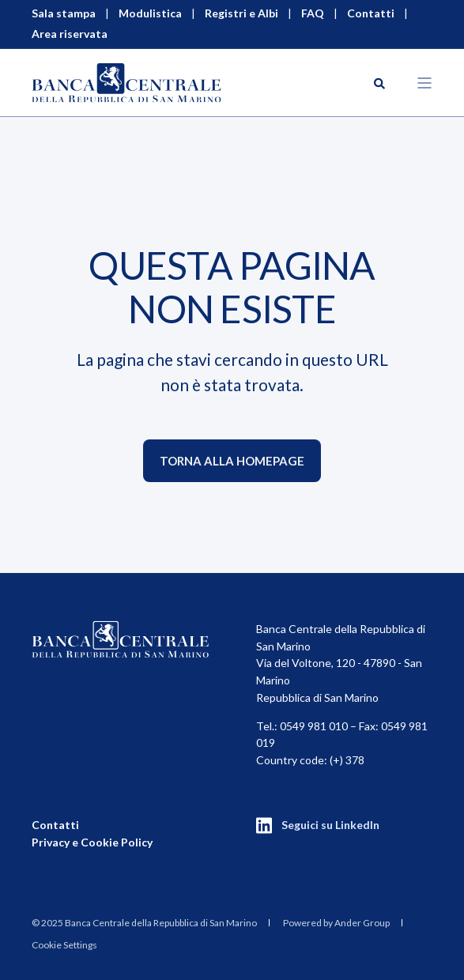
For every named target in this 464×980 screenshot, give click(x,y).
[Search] (379, 82)
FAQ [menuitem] (313, 13)
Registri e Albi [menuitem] (241, 13)
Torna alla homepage (232, 461)
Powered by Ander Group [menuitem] (336, 923)
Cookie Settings (64, 945)
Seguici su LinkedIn (330, 825)
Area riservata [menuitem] (70, 34)
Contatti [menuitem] (371, 13)
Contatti (55, 825)
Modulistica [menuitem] (150, 13)
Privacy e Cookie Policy (92, 842)
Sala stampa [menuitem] (64, 13)
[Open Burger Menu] (424, 83)
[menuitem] (144, 923)
